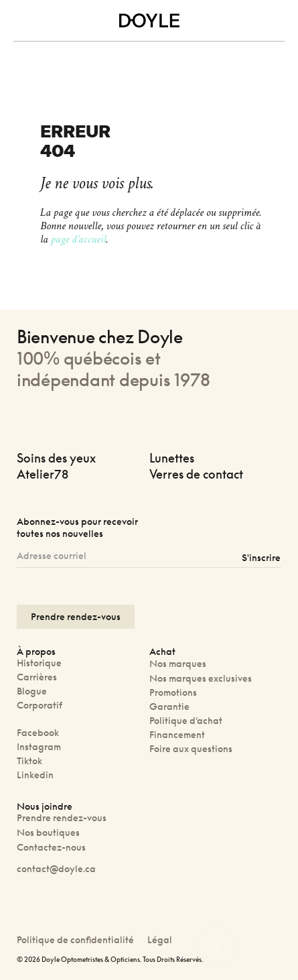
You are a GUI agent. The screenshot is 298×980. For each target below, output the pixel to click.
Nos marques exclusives (201, 678)
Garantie (169, 706)
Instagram (39, 746)
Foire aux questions (191, 748)
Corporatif (40, 705)
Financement (177, 734)
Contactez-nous (51, 847)
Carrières (37, 677)
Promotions (173, 692)
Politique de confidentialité (75, 939)
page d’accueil (78, 239)
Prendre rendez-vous (62, 817)
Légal (160, 939)
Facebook (38, 732)
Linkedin (35, 775)
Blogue (32, 691)
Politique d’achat (186, 720)
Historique (39, 663)
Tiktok (29, 760)
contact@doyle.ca (56, 868)
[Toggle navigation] (21, 21)
